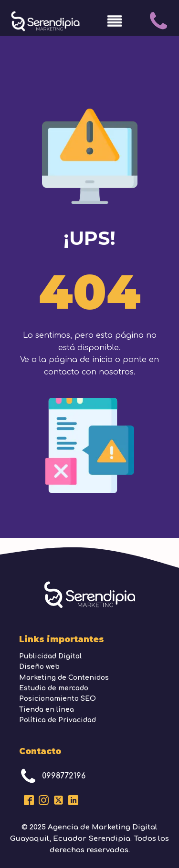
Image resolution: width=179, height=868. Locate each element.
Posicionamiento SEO (58, 699)
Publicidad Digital (50, 656)
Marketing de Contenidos (64, 678)
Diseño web (39, 667)
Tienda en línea (47, 710)
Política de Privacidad (58, 720)
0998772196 (64, 776)
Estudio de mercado (54, 688)
